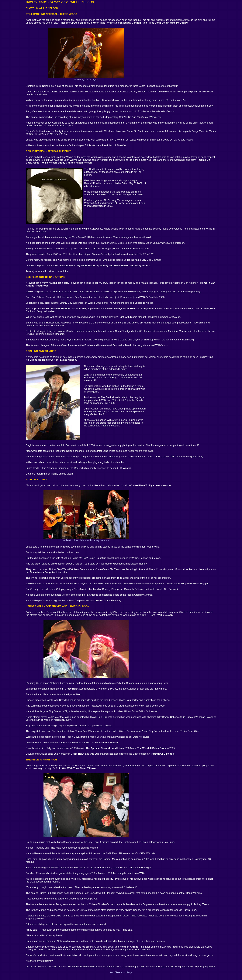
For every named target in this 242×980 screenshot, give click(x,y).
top (112, 972)
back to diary (124, 972)
